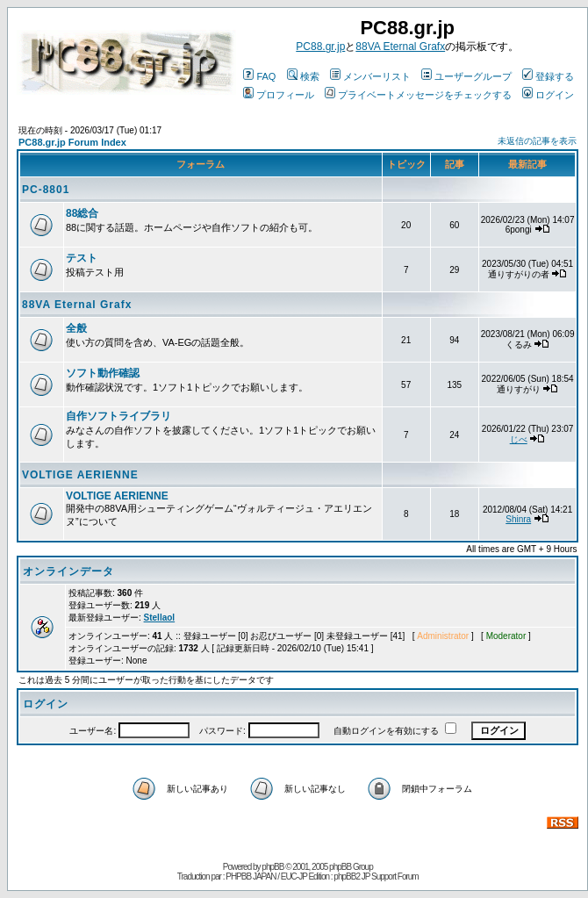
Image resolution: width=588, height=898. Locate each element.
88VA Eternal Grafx (400, 47)
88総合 (82, 213)
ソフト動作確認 (103, 373)
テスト (82, 258)
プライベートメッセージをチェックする (418, 95)
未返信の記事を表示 (537, 141)
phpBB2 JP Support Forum (376, 876)
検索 (303, 76)
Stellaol (160, 618)
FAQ (259, 76)
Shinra (518, 519)
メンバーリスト (370, 76)
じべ (519, 439)
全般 (76, 328)
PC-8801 (46, 190)
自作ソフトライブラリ (118, 416)
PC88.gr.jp (320, 47)
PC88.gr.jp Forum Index (72, 142)
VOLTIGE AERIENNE (80, 475)
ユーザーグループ (466, 76)
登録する (548, 76)
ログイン (548, 95)
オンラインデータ (68, 571)
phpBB (272, 867)
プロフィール (279, 95)
